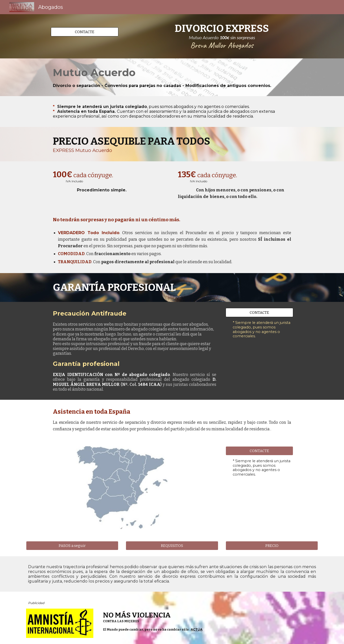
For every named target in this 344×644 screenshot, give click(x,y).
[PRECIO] (272, 546)
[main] (222, 36)
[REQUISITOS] (172, 546)
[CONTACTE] (84, 32)
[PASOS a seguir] (72, 546)
